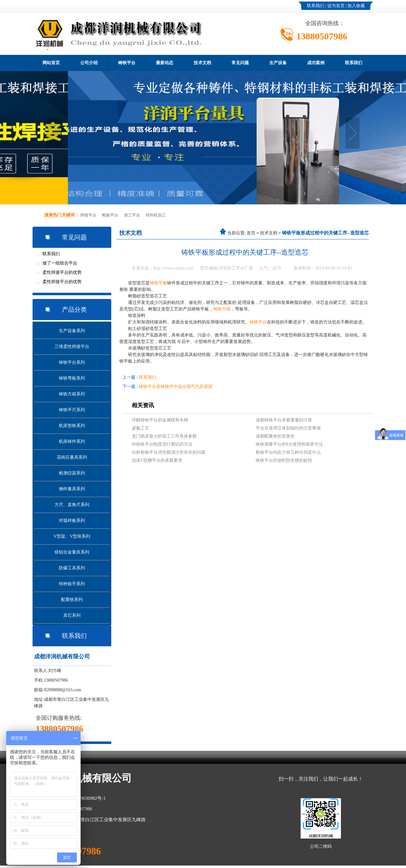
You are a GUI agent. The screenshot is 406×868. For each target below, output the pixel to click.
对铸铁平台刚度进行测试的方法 (162, 444)
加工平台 (132, 215)
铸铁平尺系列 (72, 410)
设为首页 (336, 6)
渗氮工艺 (140, 428)
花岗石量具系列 (72, 457)
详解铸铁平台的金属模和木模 (160, 420)
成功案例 (316, 63)
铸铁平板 (158, 283)
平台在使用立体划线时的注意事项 (288, 428)
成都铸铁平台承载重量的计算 (284, 420)
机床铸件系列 (72, 441)
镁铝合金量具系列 (72, 552)
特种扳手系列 (72, 584)
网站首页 (51, 63)
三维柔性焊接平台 (72, 347)
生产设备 (278, 63)
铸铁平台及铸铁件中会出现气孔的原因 (176, 387)
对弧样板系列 (72, 521)
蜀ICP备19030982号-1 (84, 798)
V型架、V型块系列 (72, 536)
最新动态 (165, 63)
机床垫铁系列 (72, 426)
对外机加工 (156, 215)
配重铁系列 (72, 600)
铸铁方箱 (222, 309)
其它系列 (72, 615)
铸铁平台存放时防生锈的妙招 (284, 460)
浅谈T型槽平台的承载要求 (157, 460)
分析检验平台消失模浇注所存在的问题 (169, 452)
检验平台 (110, 215)
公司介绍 (89, 63)
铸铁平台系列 (72, 362)
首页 (251, 233)
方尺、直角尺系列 (72, 505)
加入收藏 (356, 6)
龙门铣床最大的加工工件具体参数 (164, 436)
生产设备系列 (72, 331)
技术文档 (202, 63)
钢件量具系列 (72, 489)
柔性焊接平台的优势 (62, 272)
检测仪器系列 (72, 473)
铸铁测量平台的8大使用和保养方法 (289, 444)
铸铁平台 (127, 63)
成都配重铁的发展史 (275, 436)
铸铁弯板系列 (72, 378)
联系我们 (316, 6)
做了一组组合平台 (60, 263)
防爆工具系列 (72, 568)
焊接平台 (88, 215)
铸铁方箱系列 (72, 394)
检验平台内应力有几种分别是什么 (288, 452)
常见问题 (240, 63)
